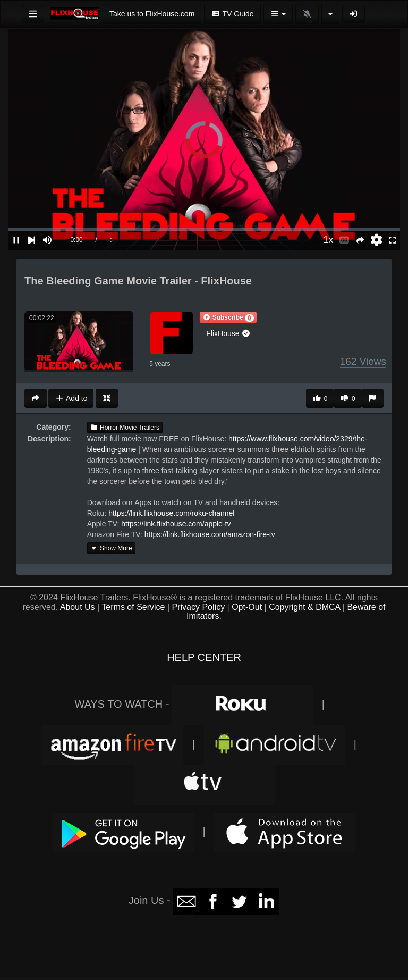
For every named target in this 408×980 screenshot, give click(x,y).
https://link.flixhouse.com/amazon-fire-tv (210, 534)
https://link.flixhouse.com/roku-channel (171, 513)
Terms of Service (133, 607)
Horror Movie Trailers (125, 428)
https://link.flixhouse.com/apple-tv (176, 524)
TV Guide (232, 14)
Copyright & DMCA (304, 607)
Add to (71, 398)
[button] (228, 317)
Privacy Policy (199, 607)
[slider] (204, 230)
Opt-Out (247, 607)
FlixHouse (228, 333)
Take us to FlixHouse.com (152, 14)
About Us (78, 607)
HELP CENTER (204, 657)
